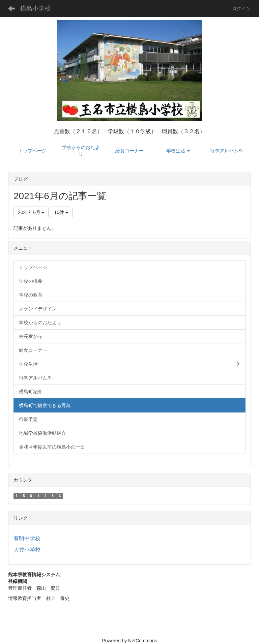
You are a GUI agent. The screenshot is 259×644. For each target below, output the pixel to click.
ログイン (241, 8)
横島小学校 (35, 8)
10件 (61, 212)
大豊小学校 (27, 550)
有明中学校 (27, 538)
